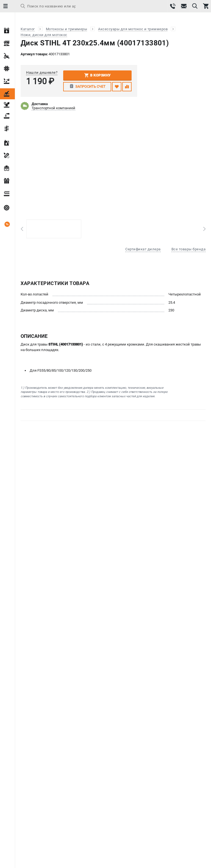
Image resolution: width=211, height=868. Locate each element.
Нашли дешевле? (42, 72)
